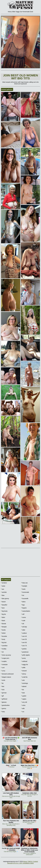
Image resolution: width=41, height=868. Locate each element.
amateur (4, 583)
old (23, 624)
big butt (4, 642)
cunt (3, 668)
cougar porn (5, 658)
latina (23, 602)
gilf (2, 696)
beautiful (4, 605)
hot (23, 595)
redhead (24, 661)
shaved (24, 671)
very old (24, 702)
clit (2, 652)
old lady (24, 627)
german (4, 693)
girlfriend (4, 699)
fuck (3, 690)
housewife (25, 599)
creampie (4, 665)
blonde (3, 624)
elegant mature (6, 677)
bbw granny (5, 599)
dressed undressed (7, 674)
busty (3, 639)
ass (2, 589)
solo (23, 680)
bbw (3, 595)
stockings (25, 683)
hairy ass (24, 583)
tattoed (24, 686)
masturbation (26, 611)
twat (23, 693)
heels (23, 589)
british (3, 633)
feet (3, 686)
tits (23, 690)
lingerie (24, 608)
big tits (3, 614)
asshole (4, 592)
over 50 (24, 639)
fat (2, 683)
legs (23, 605)
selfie (23, 668)
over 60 (24, 642)
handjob (24, 586)
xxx (23, 712)
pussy (24, 658)
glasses (4, 702)
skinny (24, 674)
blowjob (4, 627)
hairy (3, 712)
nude (23, 621)
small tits (24, 677)
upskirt (24, 696)
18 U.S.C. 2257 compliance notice (23, 863)
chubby (4, 649)
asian (3, 586)
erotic (3, 680)
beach (3, 602)
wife (23, 708)
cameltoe (4, 646)
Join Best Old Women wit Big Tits (21, 77)
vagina (24, 699)
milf (23, 614)
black (3, 621)
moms (24, 617)
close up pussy (6, 655)
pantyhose (25, 652)
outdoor (24, 633)
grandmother (5, 705)
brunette (4, 636)
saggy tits (25, 665)
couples (4, 661)
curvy (3, 671)
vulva (23, 705)
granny (4, 708)
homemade (25, 592)
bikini (3, 617)
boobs (3, 630)
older (23, 630)
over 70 (24, 646)
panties (24, 649)
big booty (4, 611)
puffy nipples (26, 655)
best (3, 608)
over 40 (24, 636)
